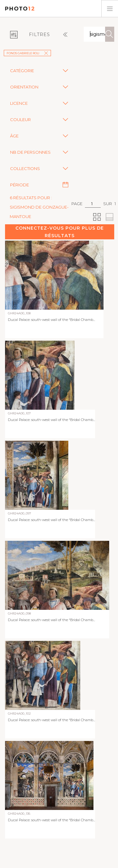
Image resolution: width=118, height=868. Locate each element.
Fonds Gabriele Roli (27, 53)
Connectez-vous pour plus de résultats (60, 232)
